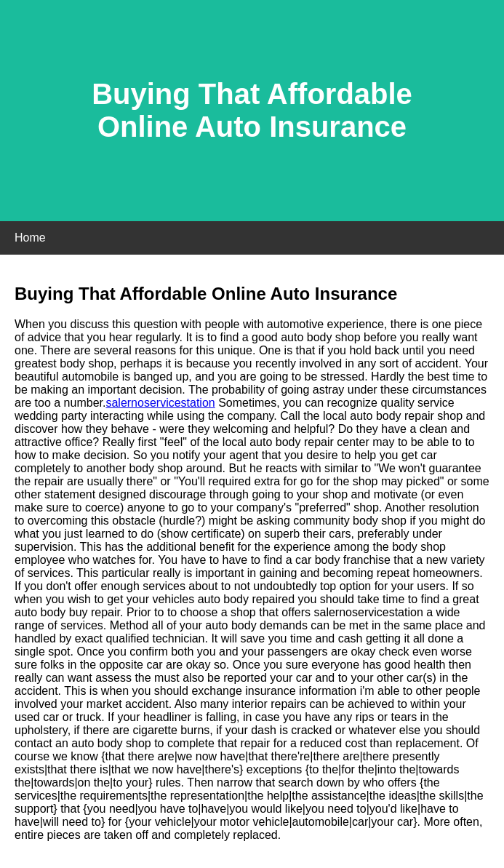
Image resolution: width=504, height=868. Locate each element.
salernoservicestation (160, 403)
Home (30, 238)
